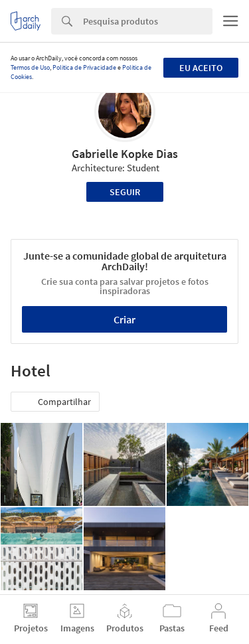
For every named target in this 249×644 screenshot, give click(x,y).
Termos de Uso (30, 67)
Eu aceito (201, 68)
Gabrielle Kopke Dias (125, 154)
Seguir (125, 192)
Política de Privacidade (84, 67)
